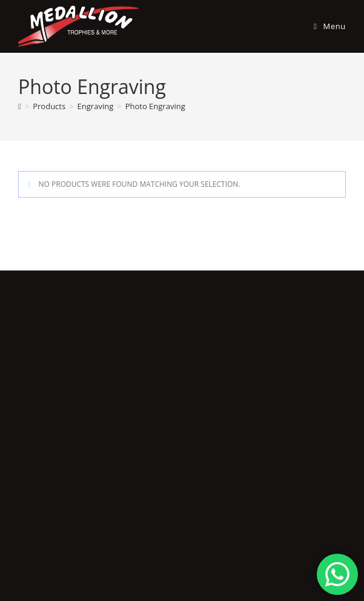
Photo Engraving (155, 106)
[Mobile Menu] (325, 26)
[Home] (20, 106)
